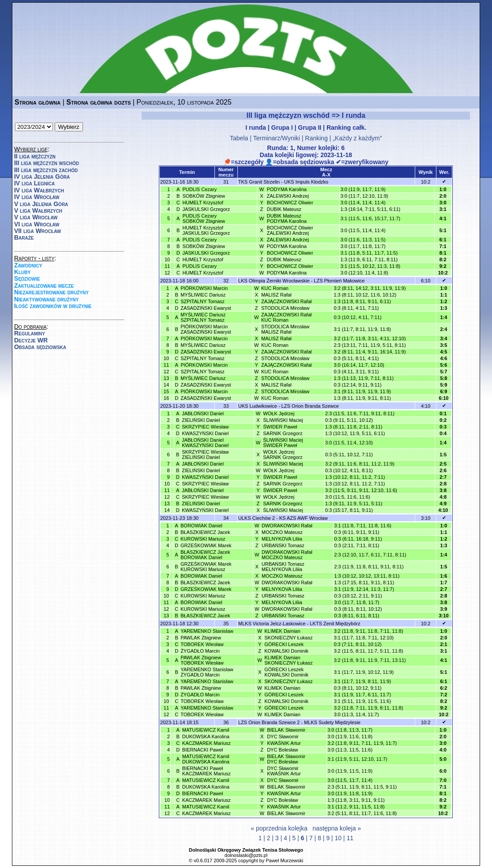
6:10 (426, 281)
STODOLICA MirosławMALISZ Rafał (285, 329)
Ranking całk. (346, 128)
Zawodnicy (28, 265)
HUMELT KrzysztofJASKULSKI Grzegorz (206, 230)
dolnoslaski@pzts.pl (246, 855)
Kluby (22, 272)
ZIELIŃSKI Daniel (201, 420)
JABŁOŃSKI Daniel (203, 413)
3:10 (426, 518)
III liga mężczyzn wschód (47, 163)
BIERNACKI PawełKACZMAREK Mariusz (207, 771)
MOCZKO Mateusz (282, 532)
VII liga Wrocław (38, 231)
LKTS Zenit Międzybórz (335, 624)
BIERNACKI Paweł (203, 750)
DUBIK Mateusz (284, 209)
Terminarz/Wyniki (276, 138)
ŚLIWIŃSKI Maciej (283, 420)
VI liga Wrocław (37, 224)
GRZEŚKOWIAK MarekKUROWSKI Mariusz (206, 567)
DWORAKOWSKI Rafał (287, 526)
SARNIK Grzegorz (283, 433)
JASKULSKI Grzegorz (206, 209)
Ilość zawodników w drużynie (53, 306)
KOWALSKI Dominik (286, 651)
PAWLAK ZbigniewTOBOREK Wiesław (202, 660)
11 (350, 838)
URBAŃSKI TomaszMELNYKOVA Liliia (283, 567)
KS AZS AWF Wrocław (304, 518)
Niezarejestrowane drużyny (51, 292)
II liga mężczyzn (35, 156)
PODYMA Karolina (286, 189)
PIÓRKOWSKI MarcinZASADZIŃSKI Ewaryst (206, 329)
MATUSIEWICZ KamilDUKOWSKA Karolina (206, 759)
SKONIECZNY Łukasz (288, 638)
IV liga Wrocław (37, 197)
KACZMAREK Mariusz (207, 743)
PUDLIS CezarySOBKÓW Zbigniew (204, 218)
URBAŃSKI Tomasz (283, 545)
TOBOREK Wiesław (202, 644)
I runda (256, 128)
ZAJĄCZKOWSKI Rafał (286, 301)
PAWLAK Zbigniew (201, 638)
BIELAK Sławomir (286, 730)
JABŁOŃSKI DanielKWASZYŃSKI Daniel (205, 443)
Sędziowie (27, 278)
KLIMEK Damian (282, 631)
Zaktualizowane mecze (44, 286)
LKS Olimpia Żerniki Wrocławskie (274, 281)
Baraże (24, 237)
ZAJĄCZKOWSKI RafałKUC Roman (286, 317)
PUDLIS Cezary (199, 189)
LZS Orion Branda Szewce (310, 406)
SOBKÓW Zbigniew (204, 196)
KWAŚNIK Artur (284, 743)
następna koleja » (337, 828)
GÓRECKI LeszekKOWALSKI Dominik (286, 672)
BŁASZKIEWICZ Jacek (205, 532)
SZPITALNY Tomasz (203, 301)
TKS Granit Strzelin (259, 182)
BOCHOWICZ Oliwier (290, 203)
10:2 (426, 182)
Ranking (316, 138)
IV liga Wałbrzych (39, 190)
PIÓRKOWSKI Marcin (204, 288)
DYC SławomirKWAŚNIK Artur (284, 771)
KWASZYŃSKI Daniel (205, 433)
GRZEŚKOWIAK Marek (206, 545)
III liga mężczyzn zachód (46, 170)
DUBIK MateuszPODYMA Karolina (286, 218)
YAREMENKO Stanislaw (207, 631)
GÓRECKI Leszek (284, 644)
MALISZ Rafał (276, 295)
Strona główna (38, 102)
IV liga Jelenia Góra (42, 177)
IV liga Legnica (34, 183)
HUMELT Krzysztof (203, 203)
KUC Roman (275, 288)
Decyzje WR (31, 340)
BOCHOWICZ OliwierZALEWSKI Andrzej (290, 230)
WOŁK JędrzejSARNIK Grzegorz (283, 455)
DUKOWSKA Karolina (206, 736)
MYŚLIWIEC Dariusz (203, 295)
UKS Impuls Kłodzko (306, 182)
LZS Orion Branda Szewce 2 (269, 722)
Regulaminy (30, 333)
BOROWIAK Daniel (201, 526)
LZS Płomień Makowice (339, 281)
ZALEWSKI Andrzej (287, 196)
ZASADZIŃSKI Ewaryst (206, 308)
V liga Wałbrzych (38, 210)
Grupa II (310, 128)
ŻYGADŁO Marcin (200, 651)
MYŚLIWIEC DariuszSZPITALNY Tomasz (203, 317)
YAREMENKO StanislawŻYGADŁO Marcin (207, 672)
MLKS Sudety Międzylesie (332, 722)
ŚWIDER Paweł (280, 427)
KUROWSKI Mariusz (203, 539)
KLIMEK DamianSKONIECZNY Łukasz (288, 660)
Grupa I (282, 128)
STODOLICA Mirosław (285, 308)
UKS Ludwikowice (258, 406)
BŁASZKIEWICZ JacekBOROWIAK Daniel (205, 555)
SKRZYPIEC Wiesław (205, 427)
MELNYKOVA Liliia (282, 539)
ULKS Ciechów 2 (257, 518)
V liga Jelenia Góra (41, 204)
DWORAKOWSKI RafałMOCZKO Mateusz (287, 555)
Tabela (239, 138)
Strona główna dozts (98, 102)
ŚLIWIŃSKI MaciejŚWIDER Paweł (283, 443)
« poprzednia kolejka (279, 828)
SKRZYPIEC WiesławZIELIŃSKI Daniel (205, 455)
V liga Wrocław (36, 217)
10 (338, 838)
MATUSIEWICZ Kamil (206, 730)
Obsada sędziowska (40, 347)
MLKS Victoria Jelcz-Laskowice (272, 624)
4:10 (426, 406)
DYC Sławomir (283, 736)
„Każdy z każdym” (357, 138)
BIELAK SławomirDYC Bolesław (286, 759)
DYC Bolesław (282, 750)
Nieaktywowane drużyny (46, 299)
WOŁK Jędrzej (279, 413)
